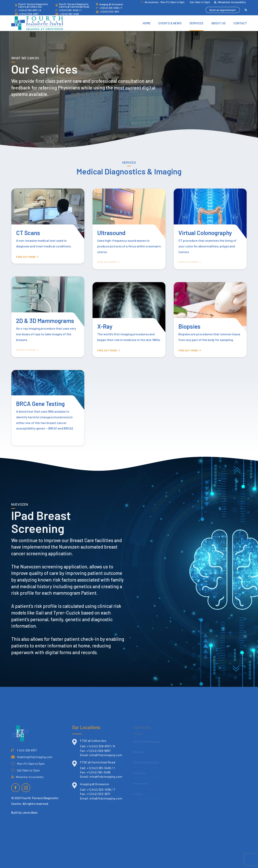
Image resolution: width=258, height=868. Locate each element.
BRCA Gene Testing (40, 404)
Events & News (170, 23)
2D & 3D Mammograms (45, 321)
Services (196, 23)
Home (147, 23)
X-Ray (105, 326)
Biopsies (189, 326)
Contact (240, 23)
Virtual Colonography (205, 233)
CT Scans (28, 233)
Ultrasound (111, 233)
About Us (218, 23)
